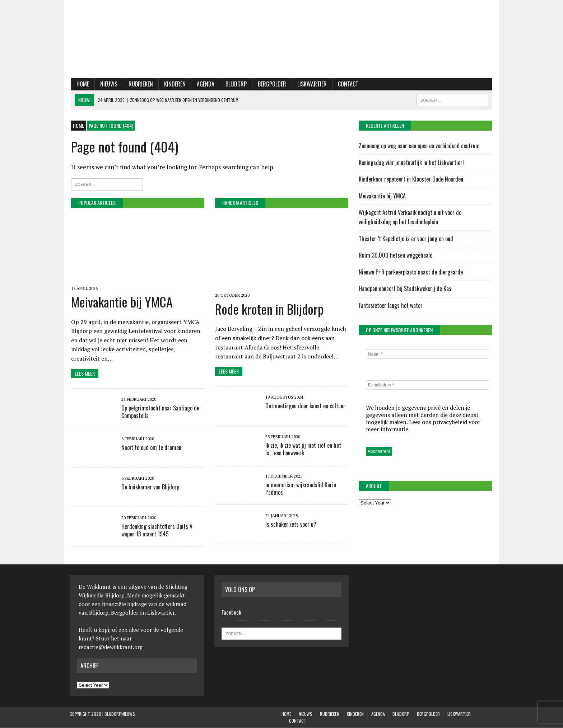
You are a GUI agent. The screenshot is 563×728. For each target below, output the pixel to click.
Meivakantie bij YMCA (120, 302)
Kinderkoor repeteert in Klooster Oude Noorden (411, 179)
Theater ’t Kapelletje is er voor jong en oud (406, 239)
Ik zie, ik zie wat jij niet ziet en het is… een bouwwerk (303, 450)
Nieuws (107, 84)
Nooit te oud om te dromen (150, 448)
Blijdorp (235, 84)
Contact (347, 84)
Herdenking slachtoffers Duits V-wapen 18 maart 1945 (157, 530)
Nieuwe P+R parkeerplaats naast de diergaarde (411, 272)
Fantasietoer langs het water (391, 306)
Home (81, 84)
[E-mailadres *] (428, 385)
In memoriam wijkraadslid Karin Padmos (300, 490)
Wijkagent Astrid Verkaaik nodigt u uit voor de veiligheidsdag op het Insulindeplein (410, 218)
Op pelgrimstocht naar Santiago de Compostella (159, 412)
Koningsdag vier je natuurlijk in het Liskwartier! (412, 163)
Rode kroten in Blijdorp (269, 309)
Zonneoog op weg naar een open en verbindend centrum (420, 146)
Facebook (231, 612)
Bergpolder (271, 84)
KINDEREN (173, 84)
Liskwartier (311, 84)
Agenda (204, 84)
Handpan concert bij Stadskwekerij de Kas (405, 289)
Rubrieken (139, 84)
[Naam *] (428, 354)
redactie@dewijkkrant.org (111, 647)
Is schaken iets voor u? (290, 525)
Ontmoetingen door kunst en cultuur (305, 407)
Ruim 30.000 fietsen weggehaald (396, 255)
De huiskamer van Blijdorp (149, 487)
